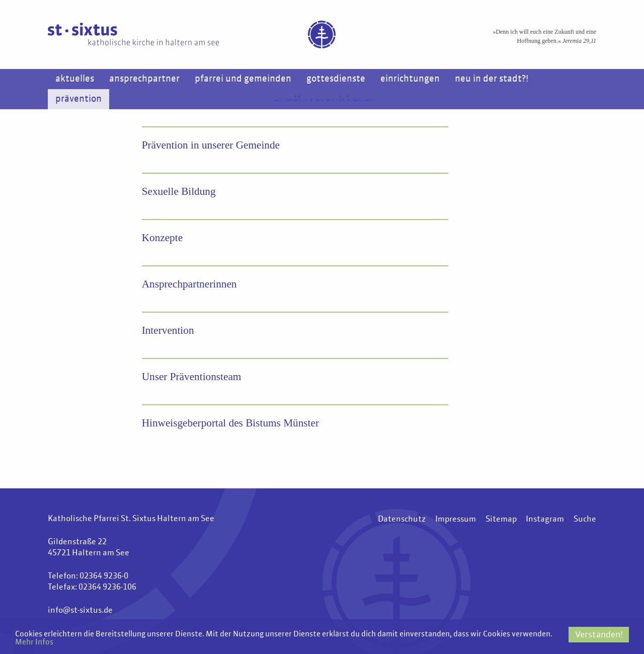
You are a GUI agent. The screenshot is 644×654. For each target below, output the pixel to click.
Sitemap (501, 520)
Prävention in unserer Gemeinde (213, 145)
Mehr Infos (117, 642)
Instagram (545, 520)
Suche (585, 520)
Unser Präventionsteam (193, 377)
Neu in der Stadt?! (492, 79)
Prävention (78, 99)
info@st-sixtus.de (80, 611)
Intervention (169, 331)
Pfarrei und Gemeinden (243, 79)
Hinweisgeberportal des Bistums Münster (234, 423)
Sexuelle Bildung (180, 192)
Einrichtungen (410, 79)
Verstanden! (599, 634)
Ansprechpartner (144, 79)
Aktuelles (75, 79)
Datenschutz (401, 520)
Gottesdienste (336, 79)
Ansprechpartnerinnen (191, 284)
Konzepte (163, 238)
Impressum (455, 520)
